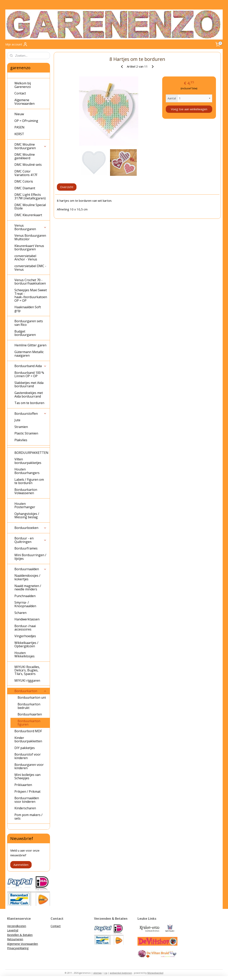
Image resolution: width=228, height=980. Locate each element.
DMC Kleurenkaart (28, 215)
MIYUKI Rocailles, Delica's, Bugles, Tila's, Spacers (27, 670)
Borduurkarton (31, 691)
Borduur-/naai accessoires (25, 628)
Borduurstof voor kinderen (28, 756)
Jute (17, 420)
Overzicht (67, 187)
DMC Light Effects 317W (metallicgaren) (30, 196)
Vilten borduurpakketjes (28, 461)
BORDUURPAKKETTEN (31, 453)
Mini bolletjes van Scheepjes (27, 776)
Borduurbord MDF (28, 731)
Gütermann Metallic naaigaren (29, 354)
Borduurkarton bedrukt (29, 706)
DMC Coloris (24, 181)
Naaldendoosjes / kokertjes (27, 577)
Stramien (21, 427)
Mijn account (16, 44)
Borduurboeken (31, 528)
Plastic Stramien (26, 433)
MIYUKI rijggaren (27, 680)
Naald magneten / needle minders (28, 588)
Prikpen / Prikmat (27, 792)
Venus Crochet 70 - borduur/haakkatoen (30, 282)
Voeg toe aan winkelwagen (189, 109)
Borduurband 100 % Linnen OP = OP (29, 374)
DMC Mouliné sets (28, 165)
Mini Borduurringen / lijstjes (30, 557)
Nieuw (19, 114)
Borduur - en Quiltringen (31, 540)
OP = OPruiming (26, 121)
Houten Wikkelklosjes (24, 655)
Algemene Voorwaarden (24, 102)
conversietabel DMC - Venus (30, 268)
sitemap (98, 973)
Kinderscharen (25, 808)
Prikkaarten (23, 785)
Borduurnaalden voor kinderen (27, 800)
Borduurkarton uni (32, 697)
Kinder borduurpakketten (28, 740)
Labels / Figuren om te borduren (29, 481)
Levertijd (13, 930)
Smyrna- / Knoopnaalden (25, 604)
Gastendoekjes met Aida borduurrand (29, 395)
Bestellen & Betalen (20, 935)
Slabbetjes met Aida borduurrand (29, 384)
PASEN (19, 127)
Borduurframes (26, 548)
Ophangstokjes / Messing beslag (27, 515)
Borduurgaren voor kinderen (29, 766)
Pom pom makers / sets (28, 817)
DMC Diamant (25, 188)
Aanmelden (21, 865)
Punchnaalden (25, 596)
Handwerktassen (27, 619)
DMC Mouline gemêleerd (25, 156)
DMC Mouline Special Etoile (30, 207)
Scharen (20, 613)
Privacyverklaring (18, 948)
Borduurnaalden (31, 569)
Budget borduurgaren (25, 333)
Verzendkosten (17, 926)
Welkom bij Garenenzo (23, 85)
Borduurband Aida (31, 366)
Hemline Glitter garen (30, 345)
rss (106, 973)
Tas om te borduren (29, 403)
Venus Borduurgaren (31, 227)
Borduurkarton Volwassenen (26, 491)
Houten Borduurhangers (27, 471)
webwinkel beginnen (121, 973)
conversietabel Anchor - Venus (26, 258)
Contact (20, 93)
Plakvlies (21, 440)
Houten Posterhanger (25, 505)
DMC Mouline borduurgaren (31, 146)
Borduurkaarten (30, 714)
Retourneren (15, 939)
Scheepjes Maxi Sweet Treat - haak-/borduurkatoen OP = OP (31, 295)
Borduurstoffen (31, 414)
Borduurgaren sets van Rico (29, 323)
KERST (19, 134)
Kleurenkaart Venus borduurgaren (29, 248)
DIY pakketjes (25, 748)
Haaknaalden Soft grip (28, 309)
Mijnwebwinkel (155, 973)
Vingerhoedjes (25, 636)
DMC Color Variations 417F (26, 173)
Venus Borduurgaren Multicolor (30, 237)
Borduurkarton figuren (29, 723)
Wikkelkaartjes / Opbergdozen (26, 645)
